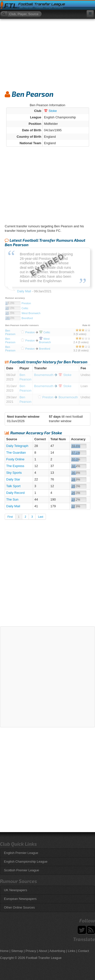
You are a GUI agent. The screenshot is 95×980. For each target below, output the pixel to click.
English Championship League (26, 862)
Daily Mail (13, 506)
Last (41, 517)
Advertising (57, 951)
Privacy (31, 951)
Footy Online (15, 459)
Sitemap (17, 951)
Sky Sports (14, 473)
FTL (11, 6)
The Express (15, 466)
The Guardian (16, 453)
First (10, 517)
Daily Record (15, 493)
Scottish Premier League (21, 870)
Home (4, 951)
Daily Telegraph (17, 446)
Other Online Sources (19, 907)
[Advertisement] (47, 52)
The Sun (12, 499)
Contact (84, 951)
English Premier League (21, 853)
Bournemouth (44, 375)
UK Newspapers (16, 890)
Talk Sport (13, 486)
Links (72, 951)
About (43, 951)
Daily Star (13, 479)
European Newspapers (20, 899)
